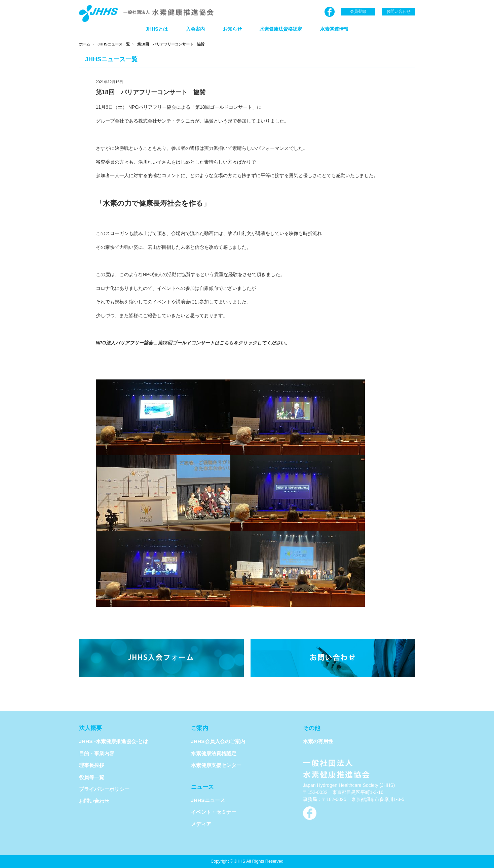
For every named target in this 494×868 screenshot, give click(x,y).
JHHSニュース (208, 800)
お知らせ (232, 29)
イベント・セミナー (214, 812)
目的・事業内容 (97, 753)
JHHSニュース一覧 (114, 44)
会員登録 (358, 11)
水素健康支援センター (216, 765)
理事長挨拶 (92, 765)
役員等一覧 (92, 777)
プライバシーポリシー (104, 789)
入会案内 (195, 29)
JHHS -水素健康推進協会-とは (114, 741)
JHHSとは (157, 29)
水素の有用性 (318, 741)
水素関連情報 (334, 29)
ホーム (85, 44)
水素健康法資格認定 (281, 29)
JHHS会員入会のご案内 (218, 741)
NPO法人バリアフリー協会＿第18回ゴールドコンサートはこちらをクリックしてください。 (193, 343)
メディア (201, 824)
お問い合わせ (398, 11)
